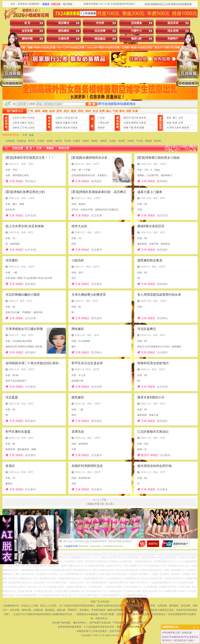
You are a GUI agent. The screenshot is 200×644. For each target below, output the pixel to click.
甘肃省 (142, 123)
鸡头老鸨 (173, 31)
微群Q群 (136, 39)
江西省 (74, 123)
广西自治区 (104, 123)
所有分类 (64, 148)
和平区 (32, 141)
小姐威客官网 (71, 546)
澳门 (175, 118)
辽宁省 (23, 128)
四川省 (135, 118)
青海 (137, 128)
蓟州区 (158, 141)
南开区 (59, 141)
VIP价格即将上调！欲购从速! (177, 633)
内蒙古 (23, 123)
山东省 (31, 128)
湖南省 (59, 128)
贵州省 (142, 118)
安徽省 (66, 123)
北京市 (16, 118)
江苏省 (66, 118)
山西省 (16, 123)
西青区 (95, 141)
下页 (104, 500)
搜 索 (92, 104)
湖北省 (66, 128)
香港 (169, 118)
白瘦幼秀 (64, 39)
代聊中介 (137, 31)
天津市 (23, 118)
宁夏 (131, 128)
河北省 (31, 118)
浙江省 (74, 118)
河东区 (41, 141)
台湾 (181, 118)
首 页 (27, 23)
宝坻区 (131, 141)
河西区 (50, 141)
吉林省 (16, 128)
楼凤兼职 (64, 31)
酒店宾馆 (173, 23)
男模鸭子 (173, 39)
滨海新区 (10, 141)
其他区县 (22, 141)
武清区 (122, 141)
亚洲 (169, 123)
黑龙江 (31, 123)
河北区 (68, 141)
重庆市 (127, 118)
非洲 (181, 123)
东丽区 (86, 141)
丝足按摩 (100, 31)
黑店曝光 (64, 23)
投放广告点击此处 (100, 602)
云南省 (127, 123)
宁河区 (140, 141)
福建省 (59, 123)
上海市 (59, 118)
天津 (25, 135)
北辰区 (113, 141)
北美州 (178, 128)
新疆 (142, 128)
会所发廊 (27, 31)
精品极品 (100, 39)
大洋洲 (170, 128)
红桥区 (77, 141)
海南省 (101, 128)
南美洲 (185, 128)
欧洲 (175, 123)
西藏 (126, 128)
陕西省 (135, 123)
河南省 (74, 128)
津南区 (104, 141)
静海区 (149, 141)
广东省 (101, 118)
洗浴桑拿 (137, 23)
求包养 (100, 23)
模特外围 (27, 39)
